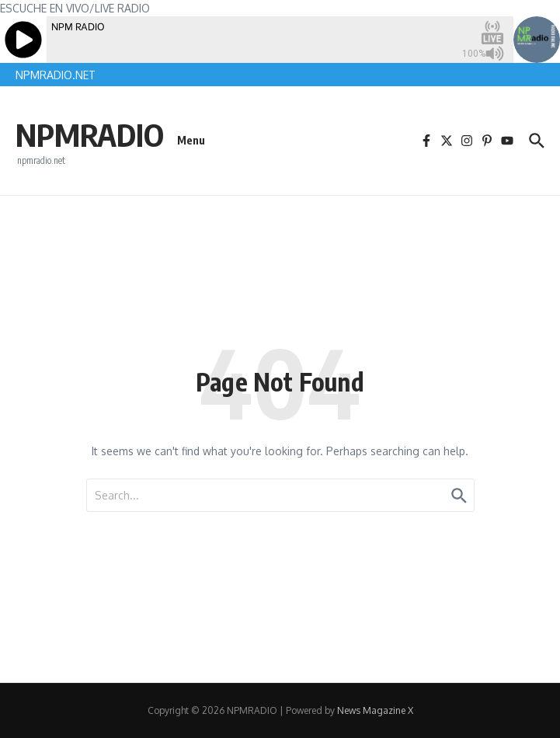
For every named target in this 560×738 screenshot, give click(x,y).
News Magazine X (375, 710)
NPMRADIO (90, 134)
